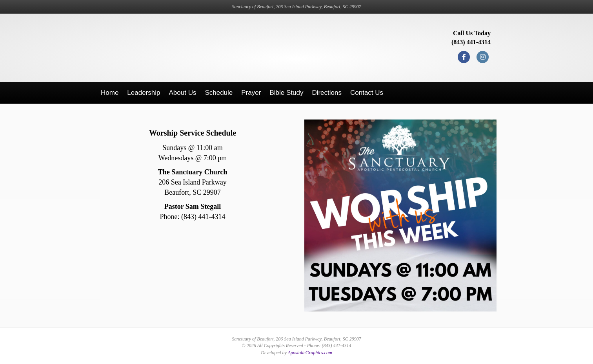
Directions (327, 93)
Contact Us (367, 93)
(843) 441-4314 (471, 42)
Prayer (251, 93)
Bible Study (286, 93)
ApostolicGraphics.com (310, 353)
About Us (182, 93)
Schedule (219, 93)
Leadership (144, 93)
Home (110, 93)
